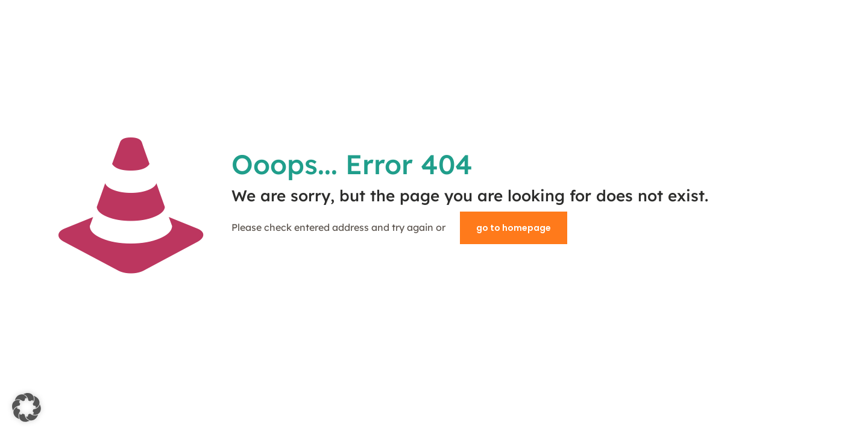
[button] (27, 407)
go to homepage (514, 228)
